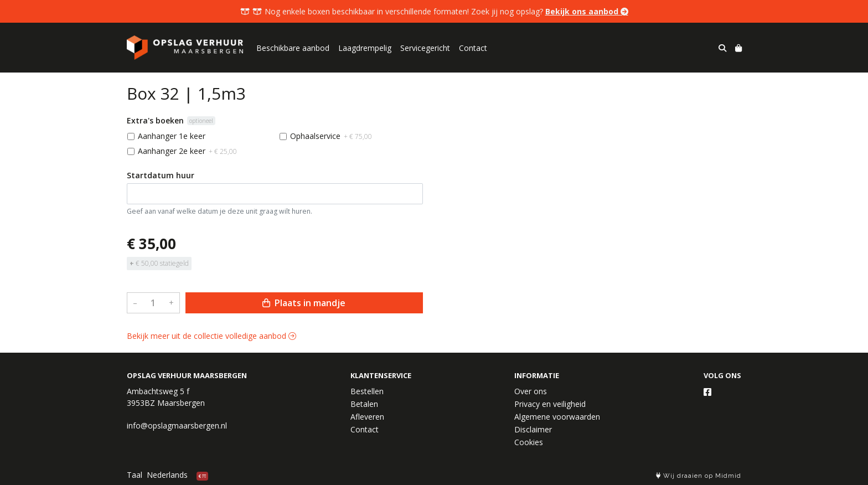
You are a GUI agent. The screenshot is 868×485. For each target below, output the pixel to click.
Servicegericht (425, 48)
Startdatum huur (161, 175)
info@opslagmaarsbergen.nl (177, 425)
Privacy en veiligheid (550, 404)
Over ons (531, 391)
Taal (135, 475)
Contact (473, 48)
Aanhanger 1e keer (172, 136)
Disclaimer (533, 429)
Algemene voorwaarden (557, 417)
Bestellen (367, 391)
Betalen (364, 404)
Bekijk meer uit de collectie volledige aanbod (211, 336)
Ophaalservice (331, 136)
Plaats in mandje (304, 303)
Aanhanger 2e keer (187, 151)
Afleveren (367, 417)
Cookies (529, 442)
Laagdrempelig (365, 48)
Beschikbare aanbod (293, 48)
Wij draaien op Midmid (699, 476)
